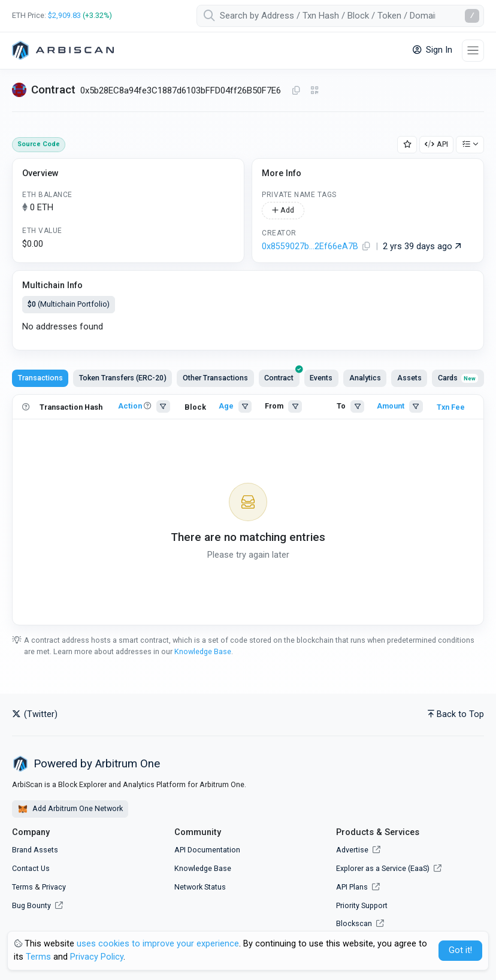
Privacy (54, 887)
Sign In (433, 50)
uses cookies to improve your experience (158, 944)
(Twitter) (35, 714)
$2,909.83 (64, 15)
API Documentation (207, 850)
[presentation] (279, 378)
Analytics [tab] (365, 378)
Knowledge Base (203, 651)
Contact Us (31, 868)
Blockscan (360, 923)
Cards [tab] (458, 378)
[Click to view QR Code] (315, 91)
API (436, 144)
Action (130, 406)
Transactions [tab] (40, 378)
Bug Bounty (31, 905)
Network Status (200, 887)
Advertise (358, 850)
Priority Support (362, 905)
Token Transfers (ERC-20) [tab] (123, 378)
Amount (391, 406)
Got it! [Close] (460, 950)
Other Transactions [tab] (215, 378)
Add (283, 210)
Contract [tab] (282, 376)
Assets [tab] (409, 378)
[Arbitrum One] (63, 50)
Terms (22, 887)
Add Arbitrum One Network (70, 809)
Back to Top (456, 714)
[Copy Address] (296, 91)
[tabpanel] (248, 510)
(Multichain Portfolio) (69, 304)
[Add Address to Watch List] (407, 145)
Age (226, 406)
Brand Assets (35, 850)
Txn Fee (451, 407)
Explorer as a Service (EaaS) (389, 868)
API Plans (358, 887)
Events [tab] (321, 378)
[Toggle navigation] (473, 51)
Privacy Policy (97, 957)
